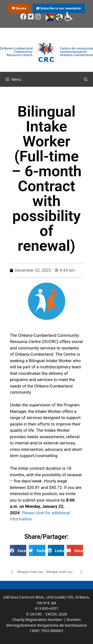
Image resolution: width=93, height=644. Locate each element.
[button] (18, 550)
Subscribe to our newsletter (59, 8)
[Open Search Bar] (86, 79)
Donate (19, 8)
